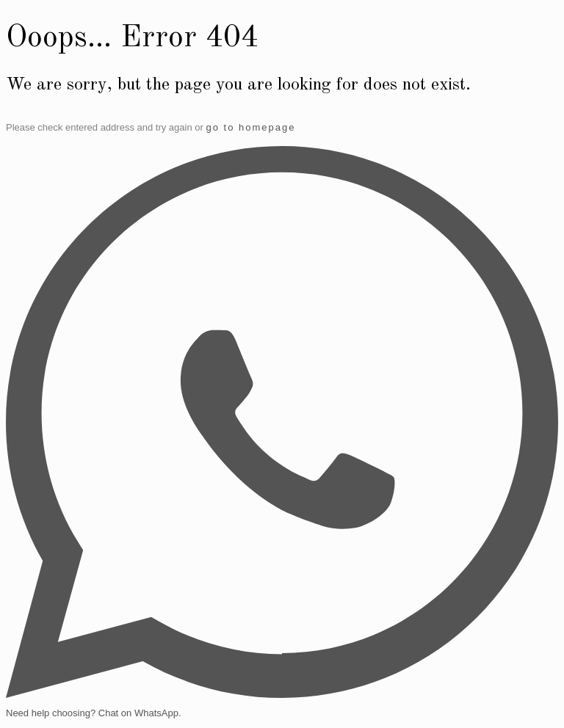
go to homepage (250, 127)
